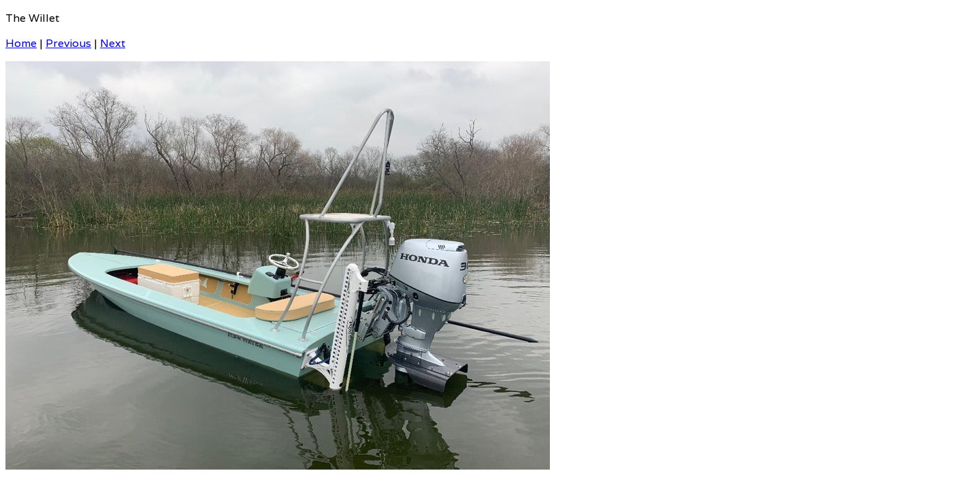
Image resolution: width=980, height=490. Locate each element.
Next (113, 43)
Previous (68, 43)
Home (21, 43)
